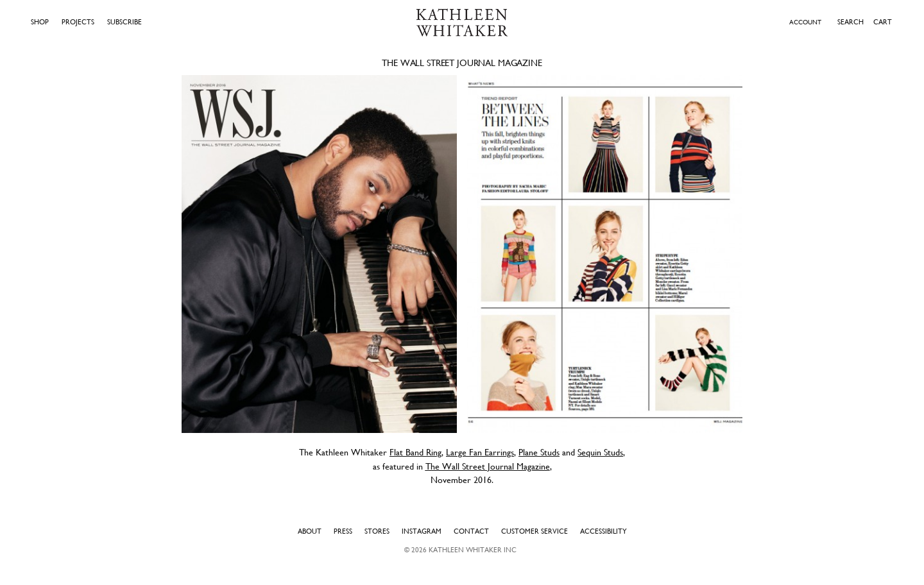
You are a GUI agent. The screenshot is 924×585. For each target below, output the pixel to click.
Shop (40, 22)
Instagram (422, 531)
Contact (471, 531)
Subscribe (124, 22)
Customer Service (535, 531)
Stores (377, 531)
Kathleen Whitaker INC (473, 550)
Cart (883, 22)
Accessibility (603, 531)
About (310, 531)
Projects (78, 22)
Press (343, 531)
